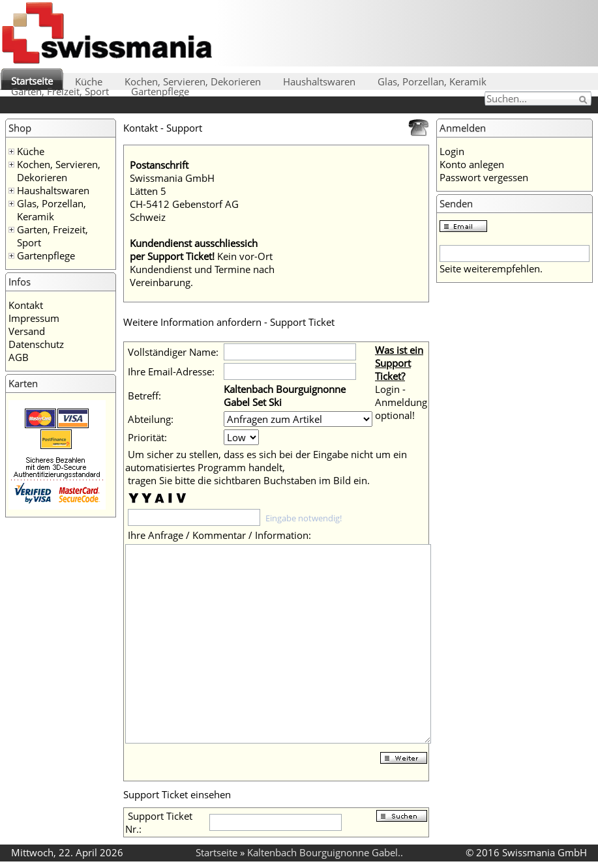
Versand (27, 331)
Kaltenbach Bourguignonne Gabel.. (325, 852)
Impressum (34, 318)
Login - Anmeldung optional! (401, 402)
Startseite (32, 81)
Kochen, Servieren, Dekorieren (193, 81)
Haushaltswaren (319, 81)
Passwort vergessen (484, 177)
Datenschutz (36, 344)
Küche (89, 81)
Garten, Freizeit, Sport (60, 91)
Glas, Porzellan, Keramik (432, 81)
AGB (19, 357)
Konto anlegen (472, 164)
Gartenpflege (160, 91)
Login (452, 151)
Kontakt (26, 305)
